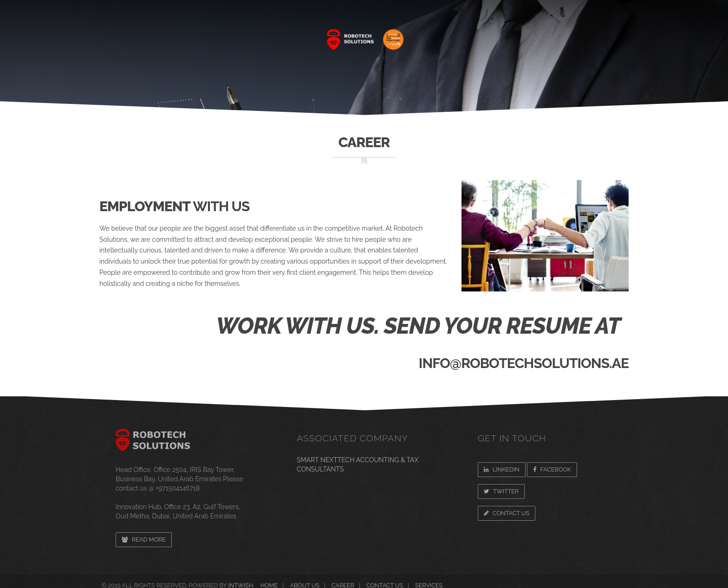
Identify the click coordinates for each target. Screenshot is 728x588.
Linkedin (502, 469)
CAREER (474, 35)
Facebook (552, 469)
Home (145, 35)
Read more (144, 540)
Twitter (501, 491)
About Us (194, 35)
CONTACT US (595, 35)
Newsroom (530, 35)
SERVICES (250, 35)
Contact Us (507, 513)
